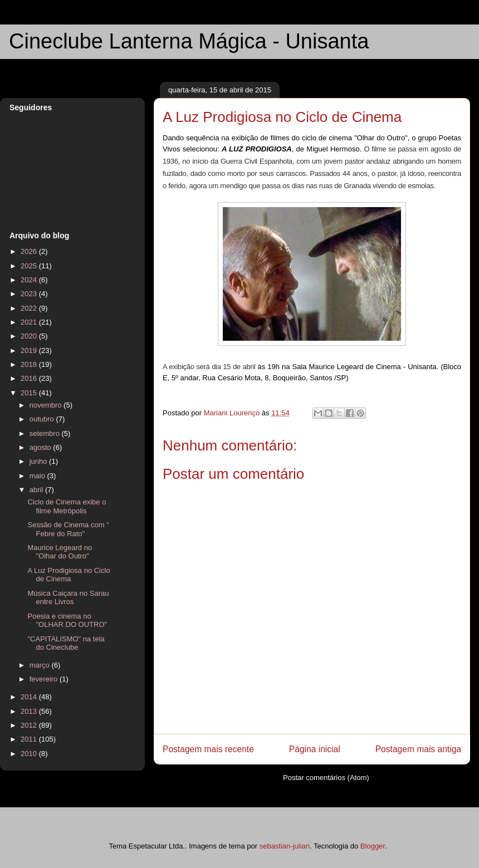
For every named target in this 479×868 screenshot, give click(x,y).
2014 (30, 697)
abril (37, 490)
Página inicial (315, 749)
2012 (30, 725)
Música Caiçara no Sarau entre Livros (68, 598)
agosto (41, 447)
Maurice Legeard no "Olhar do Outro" (60, 552)
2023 (30, 294)
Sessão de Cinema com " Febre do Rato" (68, 529)
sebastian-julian (285, 846)
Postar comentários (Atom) (326, 778)
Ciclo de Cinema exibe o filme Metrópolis (67, 506)
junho (39, 461)
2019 (30, 350)
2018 (30, 364)
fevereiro (45, 679)
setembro (46, 433)
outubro (43, 419)
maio (38, 476)
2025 (30, 266)
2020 (30, 336)
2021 (30, 322)
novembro (47, 405)
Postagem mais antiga (418, 749)
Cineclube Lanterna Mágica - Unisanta (189, 41)
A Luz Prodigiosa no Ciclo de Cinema (69, 575)
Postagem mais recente (208, 749)
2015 (30, 393)
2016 (30, 378)
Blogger (373, 846)
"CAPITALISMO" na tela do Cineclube (66, 643)
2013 (30, 711)
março (41, 665)
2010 (30, 754)
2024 (30, 280)
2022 (30, 308)
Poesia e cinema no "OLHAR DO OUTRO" (67, 621)
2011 (30, 739)
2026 (30, 251)
